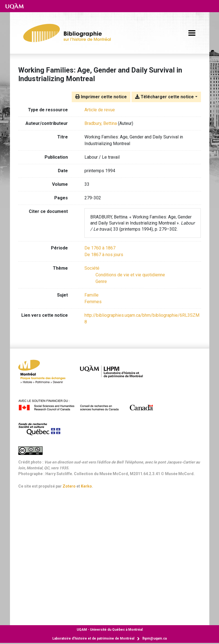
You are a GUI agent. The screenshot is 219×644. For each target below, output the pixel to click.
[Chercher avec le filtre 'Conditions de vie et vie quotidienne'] (130, 275)
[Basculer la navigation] (192, 33)
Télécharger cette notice (164, 97)
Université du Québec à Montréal (110, 630)
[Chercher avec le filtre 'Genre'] (101, 281)
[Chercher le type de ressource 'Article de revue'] (100, 110)
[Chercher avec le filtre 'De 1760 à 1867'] (100, 248)
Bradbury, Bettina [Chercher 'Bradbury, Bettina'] (101, 123)
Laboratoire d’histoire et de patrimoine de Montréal (93, 638)
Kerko (86, 486)
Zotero (69, 486)
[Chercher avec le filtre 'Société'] (92, 268)
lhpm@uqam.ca (154, 638)
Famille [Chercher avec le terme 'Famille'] (92, 295)
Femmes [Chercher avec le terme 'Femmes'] (93, 302)
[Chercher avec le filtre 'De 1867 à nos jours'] (104, 255)
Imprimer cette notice (101, 97)
